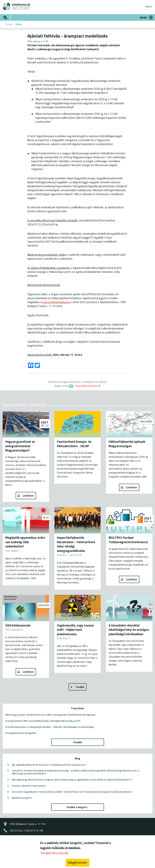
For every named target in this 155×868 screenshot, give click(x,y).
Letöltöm (28, 496)
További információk (54, 853)
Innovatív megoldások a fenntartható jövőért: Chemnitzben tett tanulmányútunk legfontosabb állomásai (72, 792)
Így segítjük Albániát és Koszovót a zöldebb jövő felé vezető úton (49, 765)
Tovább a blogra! (77, 807)
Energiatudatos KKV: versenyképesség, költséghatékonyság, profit (43, 721)
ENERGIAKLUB (16, 7)
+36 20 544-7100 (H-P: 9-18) (26, 830)
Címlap (9, 24)
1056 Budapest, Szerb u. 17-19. (28, 824)
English (149, 6)
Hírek (19, 24)
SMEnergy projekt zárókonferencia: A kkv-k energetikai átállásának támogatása (50, 715)
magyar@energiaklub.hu (57, 302)
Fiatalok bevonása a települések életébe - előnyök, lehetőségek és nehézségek (50, 727)
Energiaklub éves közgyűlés (21, 733)
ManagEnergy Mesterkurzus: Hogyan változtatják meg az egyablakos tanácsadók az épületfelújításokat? (72, 780)
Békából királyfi (22, 798)
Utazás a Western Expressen (29, 786)
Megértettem (78, 862)
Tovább (80, 687)
